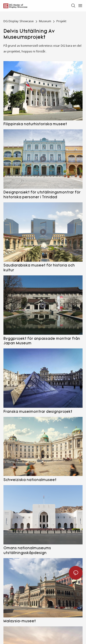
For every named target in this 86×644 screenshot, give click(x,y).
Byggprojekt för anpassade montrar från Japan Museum (42, 341)
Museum (45, 21)
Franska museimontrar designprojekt (38, 412)
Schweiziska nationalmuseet (30, 480)
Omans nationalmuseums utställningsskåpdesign (27, 551)
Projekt (61, 21)
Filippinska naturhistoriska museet (35, 124)
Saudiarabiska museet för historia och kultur (39, 268)
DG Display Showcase (19, 21)
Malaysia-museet (20, 621)
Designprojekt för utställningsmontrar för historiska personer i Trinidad (42, 195)
